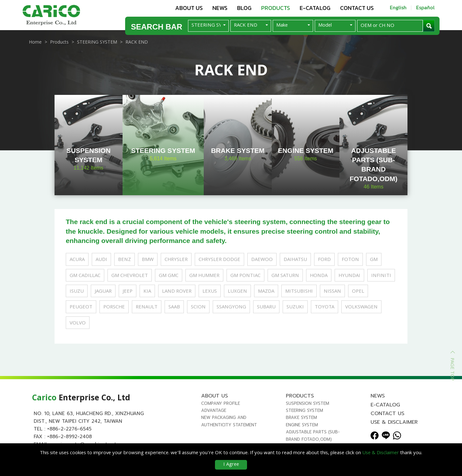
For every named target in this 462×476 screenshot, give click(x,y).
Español (425, 7)
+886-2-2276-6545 (69, 429)
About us (189, 8)
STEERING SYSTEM (304, 410)
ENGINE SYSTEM (302, 425)
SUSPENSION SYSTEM (308, 403)
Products (276, 8)
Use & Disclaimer (394, 422)
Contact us (357, 8)
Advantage (214, 410)
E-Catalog (315, 8)
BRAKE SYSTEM (301, 418)
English (398, 7)
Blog (244, 8)
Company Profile (221, 403)
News (220, 8)
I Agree (231, 465)
